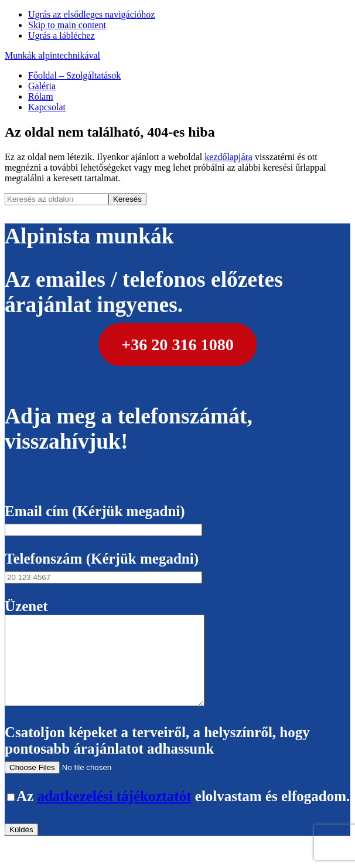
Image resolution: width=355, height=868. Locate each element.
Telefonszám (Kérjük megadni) (103, 567)
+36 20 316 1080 (177, 345)
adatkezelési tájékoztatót (114, 814)
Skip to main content (67, 25)
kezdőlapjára (228, 157)
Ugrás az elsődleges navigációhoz (91, 14)
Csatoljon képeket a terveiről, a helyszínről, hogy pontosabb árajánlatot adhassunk (157, 766)
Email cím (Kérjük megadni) (103, 519)
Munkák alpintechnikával (52, 55)
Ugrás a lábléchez (62, 35)
